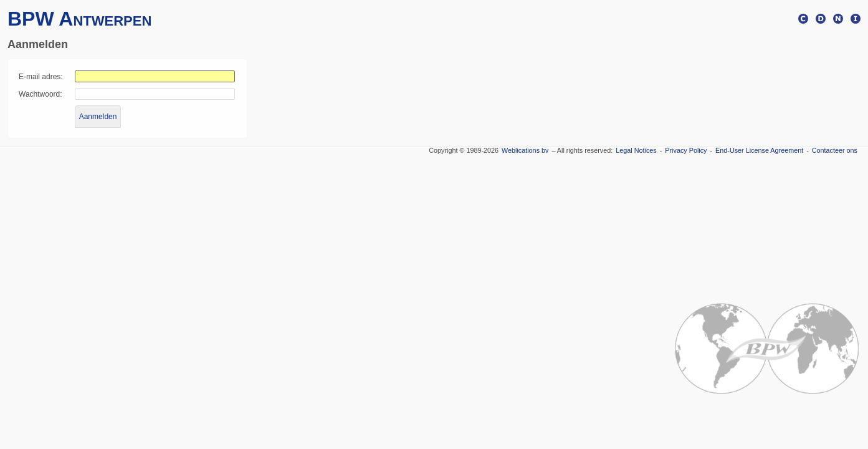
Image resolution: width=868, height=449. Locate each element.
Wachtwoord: (41, 94)
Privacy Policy (686, 150)
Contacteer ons (835, 150)
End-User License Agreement (759, 150)
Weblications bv (525, 150)
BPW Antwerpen (79, 19)
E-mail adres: (41, 77)
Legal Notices (636, 150)
